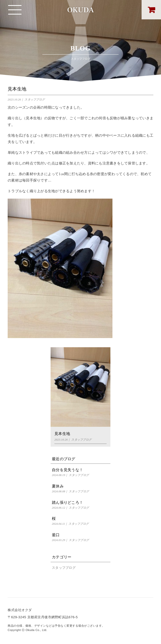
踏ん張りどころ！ (67, 503)
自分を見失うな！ (67, 470)
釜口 (56, 535)
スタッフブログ (35, 99)
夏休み (58, 486)
